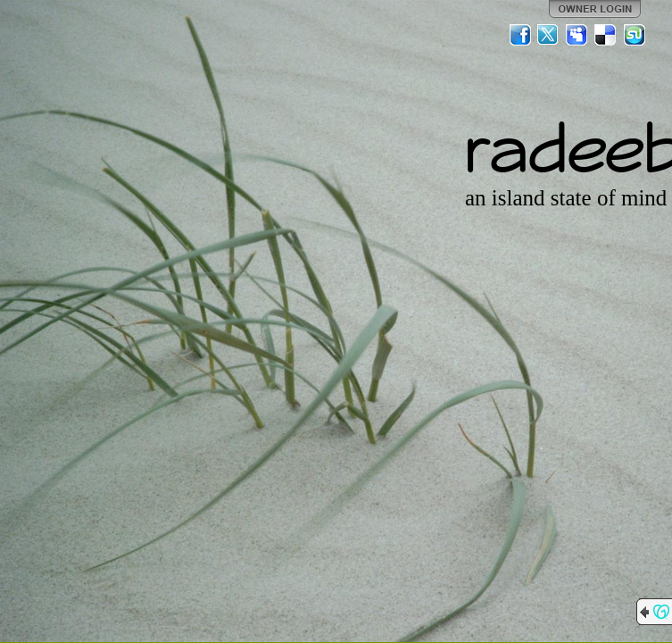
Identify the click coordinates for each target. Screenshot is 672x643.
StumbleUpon (635, 35)
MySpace (577, 35)
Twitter (549, 35)
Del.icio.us (606, 35)
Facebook (520, 35)
